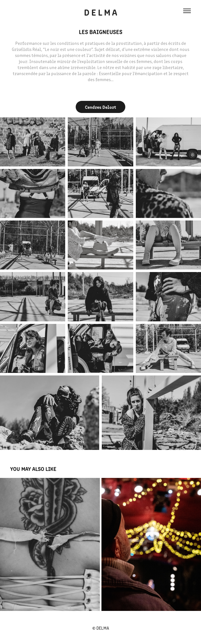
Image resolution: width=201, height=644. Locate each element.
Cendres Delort (100, 107)
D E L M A (101, 12)
